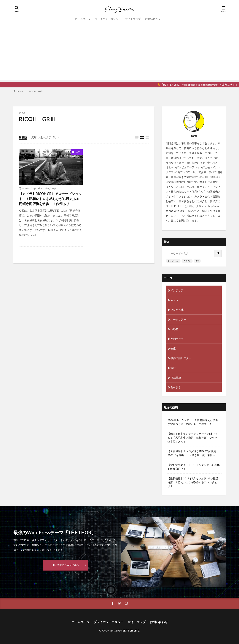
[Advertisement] (119, 54)
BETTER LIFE (131, 630)
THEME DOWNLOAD (66, 565)
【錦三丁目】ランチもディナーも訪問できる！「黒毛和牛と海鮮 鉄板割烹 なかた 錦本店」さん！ (194, 438)
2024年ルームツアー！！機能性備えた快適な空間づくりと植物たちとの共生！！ (193, 422)
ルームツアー (178, 319)
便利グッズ (177, 339)
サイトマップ (133, 19)
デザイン (187, 261)
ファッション (173, 261)
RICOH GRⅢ (36, 91)
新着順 (23, 137)
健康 (173, 348)
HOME (20, 91)
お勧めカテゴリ (47, 137)
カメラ (78, 152)
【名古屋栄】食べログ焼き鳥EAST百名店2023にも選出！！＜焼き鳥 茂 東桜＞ (192, 453)
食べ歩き (176, 387)
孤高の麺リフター (181, 358)
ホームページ (83, 19)
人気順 (33, 137)
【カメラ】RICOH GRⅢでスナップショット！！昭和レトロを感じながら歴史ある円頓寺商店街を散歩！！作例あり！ (50, 199)
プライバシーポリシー (108, 19)
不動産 (174, 329)
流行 (197, 261)
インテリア (177, 290)
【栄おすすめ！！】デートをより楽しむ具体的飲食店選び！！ (194, 467)
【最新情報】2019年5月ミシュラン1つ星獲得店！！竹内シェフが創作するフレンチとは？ (193, 482)
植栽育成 (176, 378)
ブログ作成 (177, 310)
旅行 (173, 368)
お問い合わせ (153, 19)
